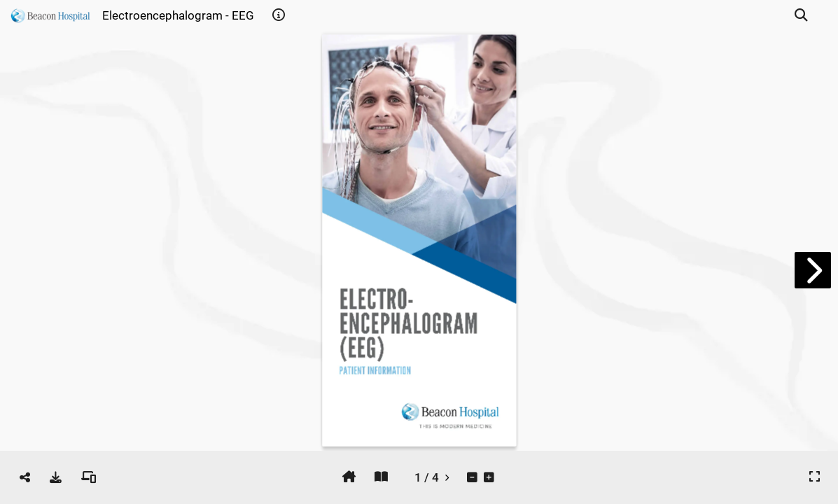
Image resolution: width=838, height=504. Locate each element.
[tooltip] (279, 15)
